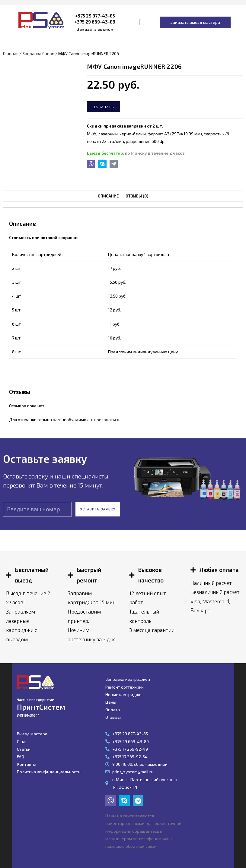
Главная (11, 54)
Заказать (104, 107)
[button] (95, 29)
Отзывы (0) (137, 196)
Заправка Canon (38, 54)
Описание (108, 196)
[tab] (108, 196)
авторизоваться (103, 419)
